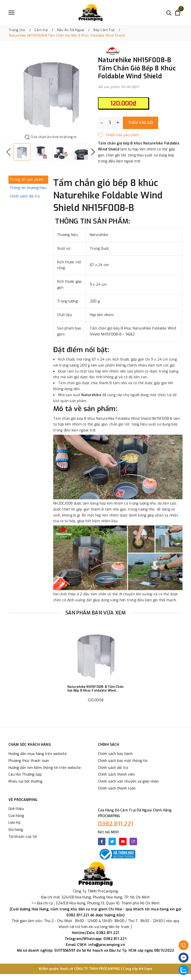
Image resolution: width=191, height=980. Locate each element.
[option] (51, 91)
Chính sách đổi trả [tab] (25, 196)
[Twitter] (112, 841)
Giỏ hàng (16, 830)
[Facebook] (102, 841)
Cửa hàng (16, 816)
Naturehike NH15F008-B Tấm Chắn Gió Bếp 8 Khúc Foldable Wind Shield (96, 689)
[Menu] (11, 13)
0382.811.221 (116, 824)
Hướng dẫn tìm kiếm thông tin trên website (45, 768)
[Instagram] (133, 841)
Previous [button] (8, 152)
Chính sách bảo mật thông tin (123, 761)
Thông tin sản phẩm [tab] (27, 180)
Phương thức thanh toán (29, 761)
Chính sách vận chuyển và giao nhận (128, 781)
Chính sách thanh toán (117, 788)
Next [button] (93, 152)
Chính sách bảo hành (115, 754)
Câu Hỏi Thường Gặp (25, 774)
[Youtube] (123, 841)
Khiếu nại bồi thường (25, 781)
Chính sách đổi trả (113, 768)
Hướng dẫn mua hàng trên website (38, 754)
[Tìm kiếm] (169, 13)
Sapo (148, 969)
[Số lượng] (110, 123)
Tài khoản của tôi (23, 837)
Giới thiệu (16, 809)
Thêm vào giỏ (141, 123)
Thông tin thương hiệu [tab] (28, 188)
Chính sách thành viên (116, 774)
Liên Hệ (15, 823)
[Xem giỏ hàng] (178, 13)
